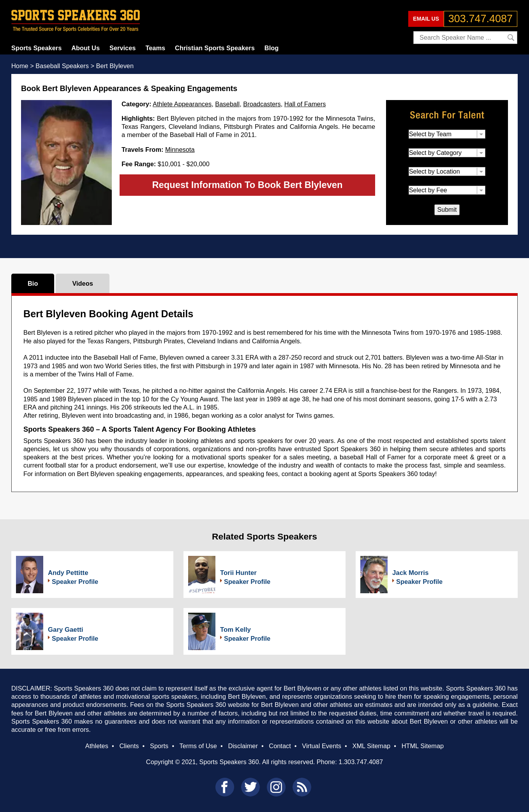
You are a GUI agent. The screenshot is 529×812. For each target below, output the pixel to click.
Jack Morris (410, 573)
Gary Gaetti (65, 630)
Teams (155, 48)
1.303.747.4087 (361, 762)
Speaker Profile (75, 582)
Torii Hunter (238, 573)
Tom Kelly (235, 630)
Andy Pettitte (68, 573)
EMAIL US (426, 19)
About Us (86, 48)
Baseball (227, 104)
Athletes (97, 746)
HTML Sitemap (423, 746)
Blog (272, 48)
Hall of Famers (305, 104)
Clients (129, 746)
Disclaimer (243, 746)
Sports (159, 746)
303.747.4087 (481, 19)
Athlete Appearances (182, 104)
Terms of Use (198, 746)
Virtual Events (322, 746)
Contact (280, 746)
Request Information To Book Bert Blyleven (247, 185)
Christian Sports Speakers (215, 48)
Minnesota (180, 149)
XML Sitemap (371, 746)
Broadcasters (262, 104)
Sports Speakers (36, 48)
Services (123, 48)
